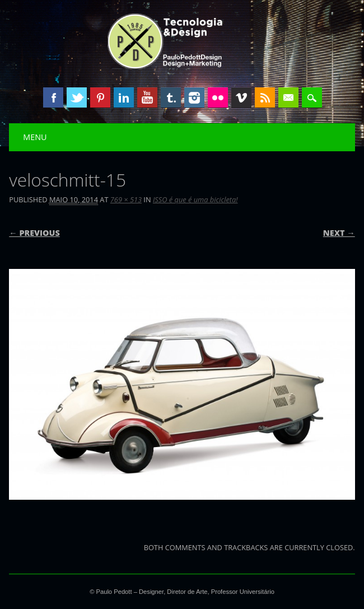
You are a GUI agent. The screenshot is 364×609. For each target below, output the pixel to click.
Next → (339, 233)
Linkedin (124, 97)
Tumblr (171, 97)
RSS (265, 97)
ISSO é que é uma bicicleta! (195, 199)
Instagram (194, 97)
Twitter (77, 97)
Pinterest (100, 97)
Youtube (147, 97)
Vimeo (241, 97)
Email (288, 97)
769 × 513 (126, 199)
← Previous (34, 233)
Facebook (53, 97)
